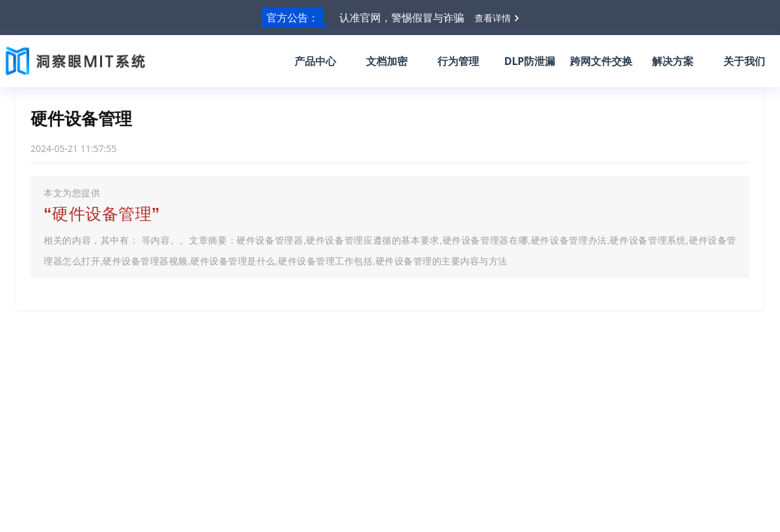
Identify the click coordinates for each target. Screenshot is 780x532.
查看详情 (493, 18)
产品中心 (315, 61)
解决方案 (673, 61)
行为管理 (458, 61)
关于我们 (744, 61)
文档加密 (387, 61)
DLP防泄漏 (530, 61)
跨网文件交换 (601, 61)
